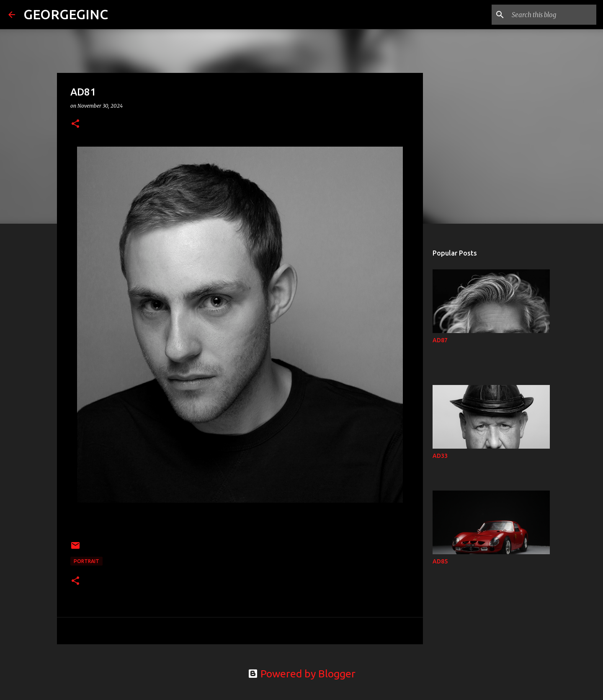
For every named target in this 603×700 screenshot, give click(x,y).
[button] (75, 124)
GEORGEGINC (66, 14)
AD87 (440, 340)
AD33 (440, 456)
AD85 (440, 561)
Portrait (86, 561)
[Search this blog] (552, 15)
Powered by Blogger (302, 674)
